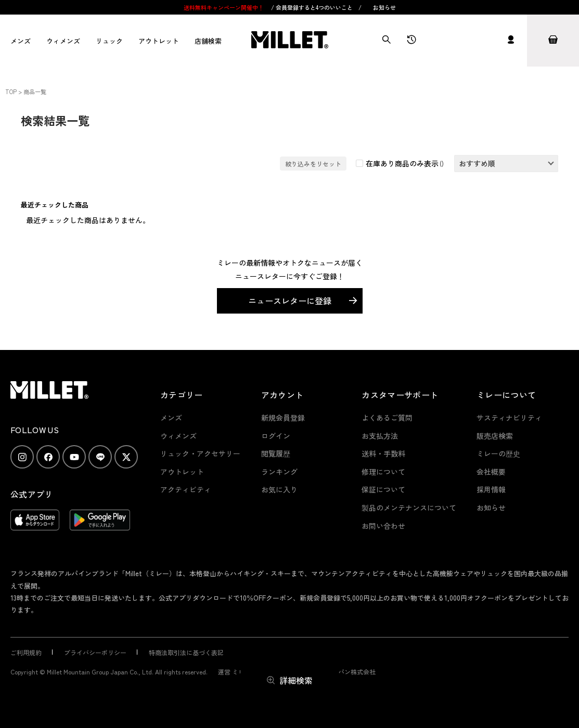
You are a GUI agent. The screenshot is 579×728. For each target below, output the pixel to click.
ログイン (276, 436)
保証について (383, 489)
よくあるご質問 (387, 418)
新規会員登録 (283, 418)
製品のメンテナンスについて (409, 508)
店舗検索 (208, 41)
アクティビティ (186, 489)
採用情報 (491, 489)
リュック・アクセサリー (200, 453)
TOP (11, 92)
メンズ (21, 41)
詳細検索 (296, 680)
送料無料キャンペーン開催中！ (224, 7)
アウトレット (159, 41)
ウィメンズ (63, 41)
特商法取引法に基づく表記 (186, 652)
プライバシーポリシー (95, 652)
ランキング (279, 472)
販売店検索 (495, 436)
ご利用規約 (26, 652)
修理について (383, 472)
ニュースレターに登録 (290, 301)
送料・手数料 (383, 453)
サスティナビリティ (509, 418)
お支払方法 (380, 436)
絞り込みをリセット (313, 164)
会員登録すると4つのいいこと (314, 7)
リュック (109, 41)
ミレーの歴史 (498, 453)
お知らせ (384, 7)
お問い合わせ (383, 526)
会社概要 (491, 472)
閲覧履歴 (276, 453)
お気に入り (279, 489)
